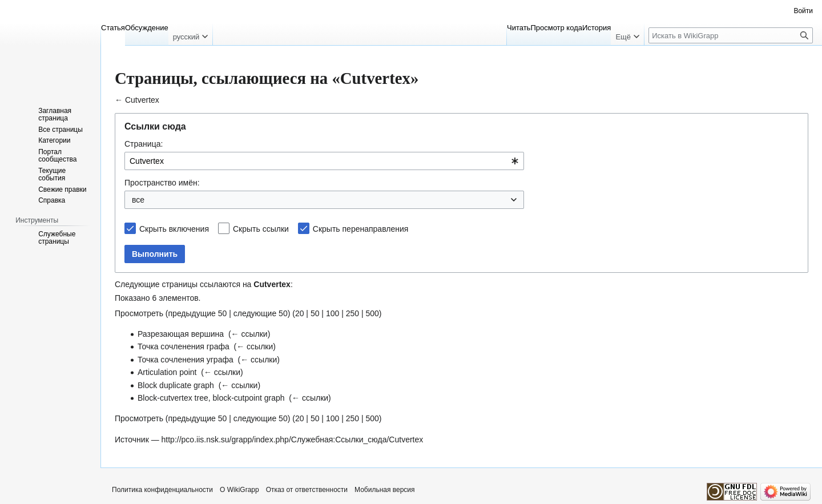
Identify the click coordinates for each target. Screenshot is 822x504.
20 (300, 313)
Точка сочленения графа (184, 346)
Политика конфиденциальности (162, 490)
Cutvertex (142, 100)
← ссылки (249, 334)
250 (352, 313)
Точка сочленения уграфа (186, 360)
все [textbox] (138, 200)
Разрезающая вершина (181, 334)
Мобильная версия (385, 490)
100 (333, 313)
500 (372, 313)
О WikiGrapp (239, 490)
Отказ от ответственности (307, 490)
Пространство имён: (162, 183)
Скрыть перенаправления (361, 229)
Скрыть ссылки (261, 229)
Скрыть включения (174, 229)
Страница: (144, 144)
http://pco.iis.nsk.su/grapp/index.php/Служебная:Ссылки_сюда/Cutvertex (293, 440)
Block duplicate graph (176, 385)
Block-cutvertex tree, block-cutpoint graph (211, 398)
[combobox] (324, 161)
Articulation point (167, 372)
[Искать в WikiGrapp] (731, 35)
